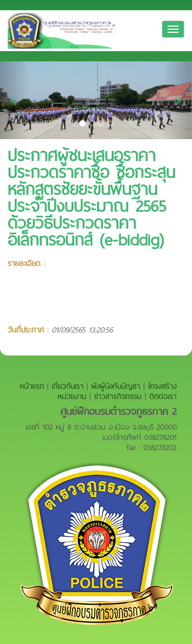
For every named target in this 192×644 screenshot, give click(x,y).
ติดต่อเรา (163, 396)
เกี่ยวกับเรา (68, 386)
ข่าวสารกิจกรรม (118, 396)
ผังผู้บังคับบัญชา (116, 386)
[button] (14, 100)
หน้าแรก (32, 386)
